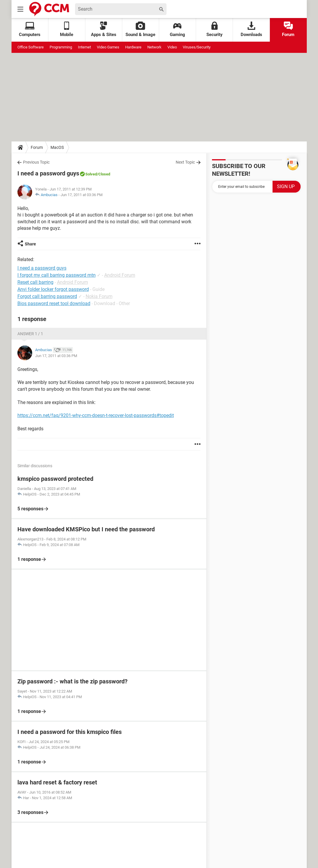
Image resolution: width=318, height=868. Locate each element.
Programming (61, 47)
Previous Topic (36, 162)
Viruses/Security (197, 47)
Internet (84, 47)
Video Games (108, 47)
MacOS (57, 147)
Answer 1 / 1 (30, 334)
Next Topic (185, 162)
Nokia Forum (99, 296)
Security (215, 29)
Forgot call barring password (47, 296)
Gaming (177, 29)
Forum (288, 29)
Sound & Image (140, 29)
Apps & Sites (104, 29)
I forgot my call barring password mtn (57, 275)
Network (154, 47)
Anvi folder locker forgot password (53, 289)
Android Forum (120, 275)
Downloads (251, 29)
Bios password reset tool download (54, 303)
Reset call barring (35, 282)
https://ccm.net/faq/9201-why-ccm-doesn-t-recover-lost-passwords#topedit (96, 415)
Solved (91, 174)
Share (30, 244)
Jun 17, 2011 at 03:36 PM (81, 195)
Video (172, 47)
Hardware (133, 47)
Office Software (31, 47)
